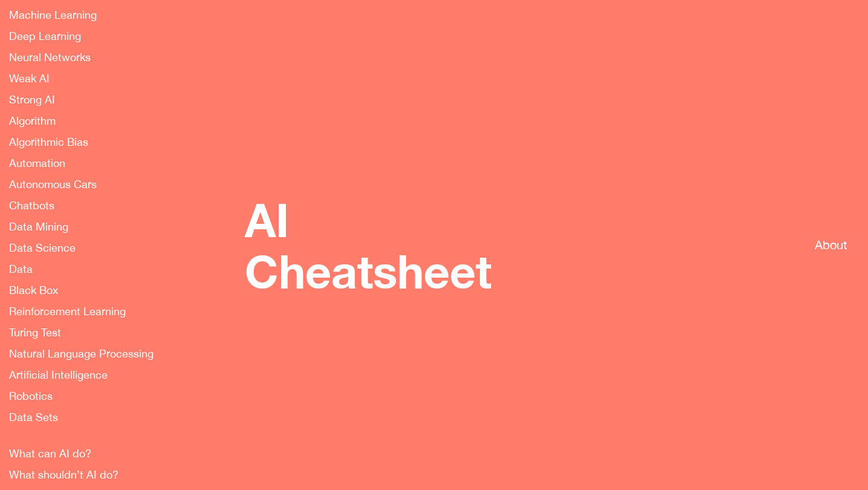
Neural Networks (50, 57)
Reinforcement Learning (67, 312)
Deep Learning (45, 36)
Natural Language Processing (81, 354)
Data (21, 269)
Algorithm (32, 121)
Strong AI (32, 100)
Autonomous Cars (53, 185)
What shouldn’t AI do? (64, 475)
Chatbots (32, 206)
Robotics (31, 396)
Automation (37, 163)
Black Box (34, 290)
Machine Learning (53, 15)
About (831, 245)
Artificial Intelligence (58, 375)
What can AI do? (50, 454)
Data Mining (39, 227)
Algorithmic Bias (49, 142)
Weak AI (29, 79)
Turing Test (35, 333)
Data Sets (34, 417)
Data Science (42, 248)
